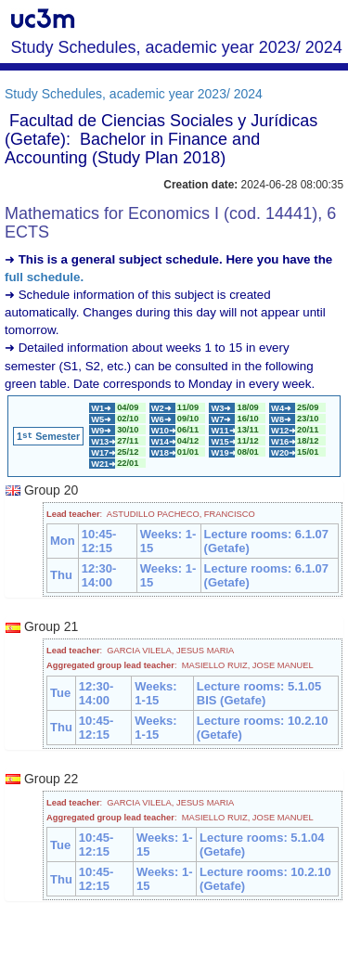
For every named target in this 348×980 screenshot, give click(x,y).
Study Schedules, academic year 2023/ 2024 (134, 94)
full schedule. (44, 277)
